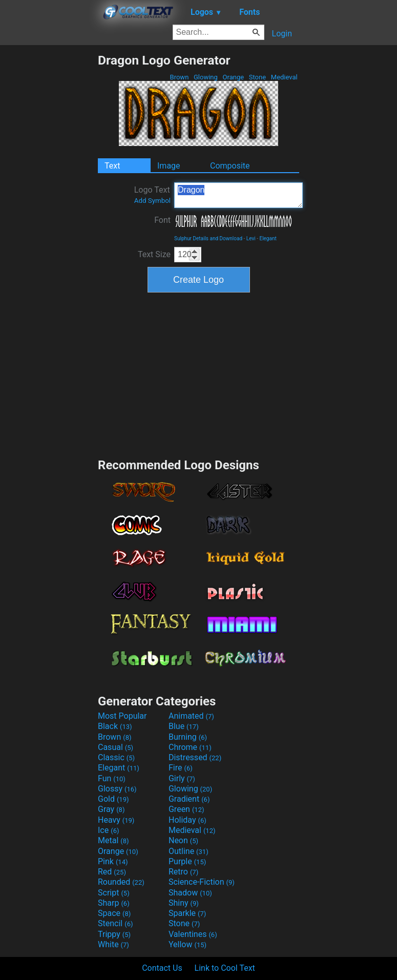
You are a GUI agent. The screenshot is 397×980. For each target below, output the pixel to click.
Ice (108, 830)
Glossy (117, 789)
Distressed (195, 757)
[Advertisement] (49, 206)
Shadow (190, 893)
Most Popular (122, 716)
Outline (189, 851)
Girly (182, 778)
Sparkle (187, 913)
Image (169, 166)
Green (186, 809)
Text (112, 166)
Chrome (190, 747)
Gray (111, 809)
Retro (183, 872)
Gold (113, 799)
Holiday (187, 820)
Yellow (187, 944)
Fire (181, 768)
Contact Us (162, 968)
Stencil (115, 923)
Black (115, 726)
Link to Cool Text (225, 968)
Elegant (268, 238)
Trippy (114, 934)
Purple (187, 861)
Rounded (121, 882)
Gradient (189, 799)
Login (282, 34)
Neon (183, 840)
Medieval (284, 77)
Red (112, 872)
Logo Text (152, 195)
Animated (191, 716)
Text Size (154, 254)
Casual (116, 747)
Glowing (206, 77)
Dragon (238, 195)
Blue (184, 726)
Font (162, 220)
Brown (179, 77)
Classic (116, 757)
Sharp (114, 903)
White (113, 944)
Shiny (184, 903)
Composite (230, 166)
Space (114, 913)
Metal (113, 840)
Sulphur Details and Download (208, 238)
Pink (113, 861)
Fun (112, 778)
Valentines (193, 934)
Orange (233, 77)
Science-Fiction (202, 882)
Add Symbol (152, 201)
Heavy (116, 820)
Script (114, 893)
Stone (258, 77)
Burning (188, 737)
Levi (251, 238)
